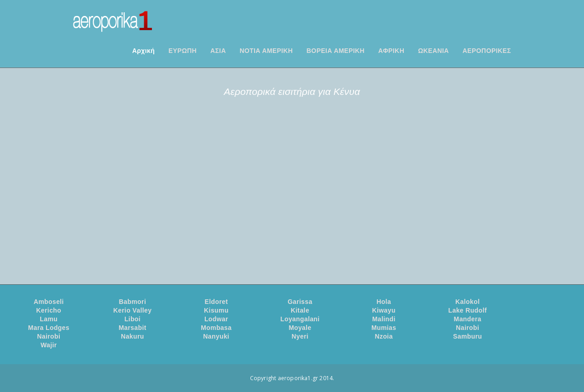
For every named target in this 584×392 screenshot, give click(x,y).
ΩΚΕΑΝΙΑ (433, 51)
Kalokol (467, 302)
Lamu (49, 319)
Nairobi (467, 328)
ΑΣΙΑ (218, 51)
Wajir (49, 345)
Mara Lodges (49, 328)
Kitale (300, 310)
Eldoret (216, 302)
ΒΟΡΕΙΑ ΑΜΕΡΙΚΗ (336, 51)
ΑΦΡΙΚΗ (391, 51)
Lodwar (216, 319)
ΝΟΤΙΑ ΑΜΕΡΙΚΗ (266, 51)
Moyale (300, 328)
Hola (384, 302)
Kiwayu (383, 310)
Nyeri (300, 336)
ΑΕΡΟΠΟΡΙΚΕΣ (487, 51)
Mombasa (216, 328)
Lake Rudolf (468, 310)
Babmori (133, 302)
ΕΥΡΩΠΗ (182, 51)
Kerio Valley (132, 310)
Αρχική (143, 51)
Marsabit (133, 328)
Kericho (49, 310)
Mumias (384, 328)
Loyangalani (300, 319)
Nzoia (384, 336)
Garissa (300, 302)
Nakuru (133, 336)
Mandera (468, 319)
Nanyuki (216, 336)
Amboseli (49, 302)
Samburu (467, 336)
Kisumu (216, 310)
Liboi (133, 319)
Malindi (384, 319)
